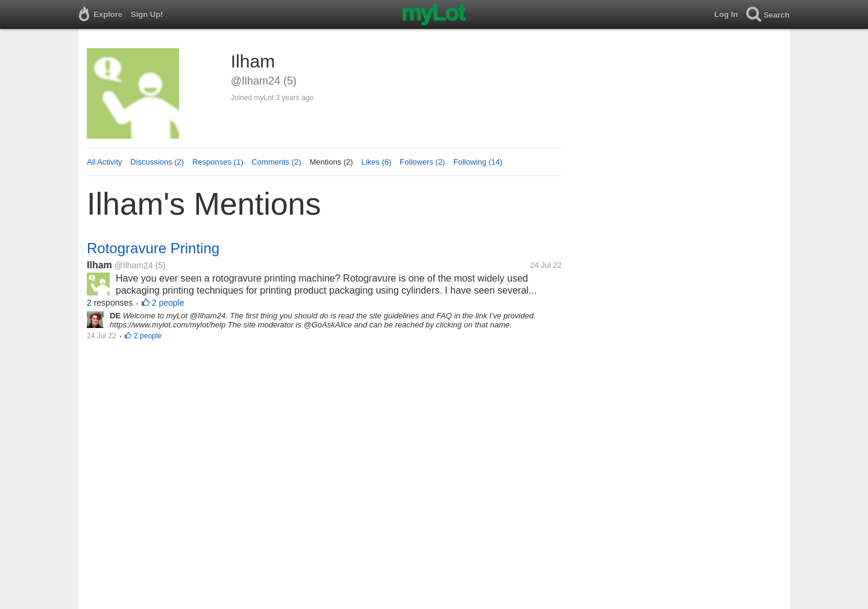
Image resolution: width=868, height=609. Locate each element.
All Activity (105, 162)
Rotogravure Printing (153, 248)
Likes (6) (376, 162)
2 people (168, 303)
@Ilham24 (134, 265)
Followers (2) (422, 162)
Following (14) (478, 162)
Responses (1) (218, 162)
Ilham (99, 265)
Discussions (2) (157, 162)
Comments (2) (276, 162)
